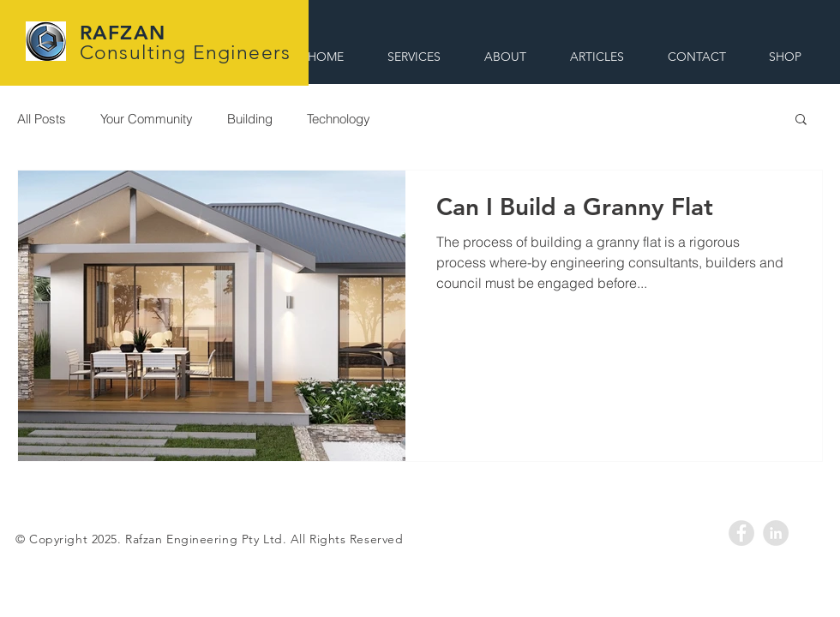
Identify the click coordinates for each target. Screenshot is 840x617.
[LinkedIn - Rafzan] (776, 533)
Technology (339, 119)
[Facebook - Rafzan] (741, 533)
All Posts (42, 119)
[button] (801, 120)
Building (250, 119)
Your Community (147, 119)
